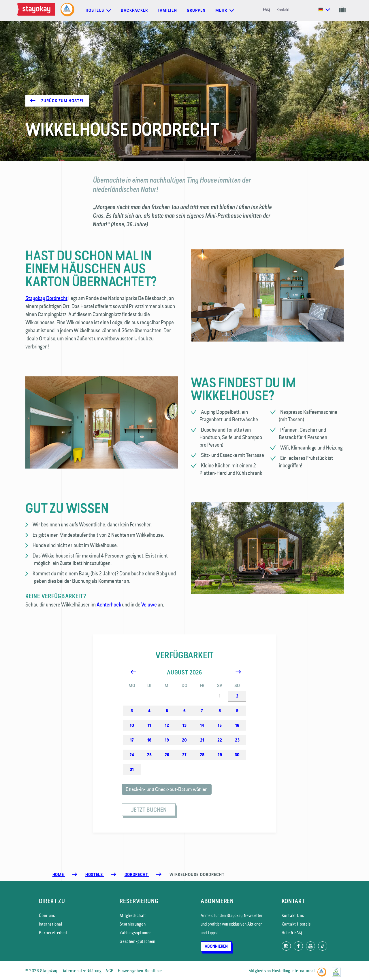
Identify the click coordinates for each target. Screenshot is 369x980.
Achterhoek (109, 604)
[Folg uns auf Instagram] (286, 946)
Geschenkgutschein (137, 941)
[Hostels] (95, 875)
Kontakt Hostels (296, 924)
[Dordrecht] (137, 875)
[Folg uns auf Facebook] (298, 946)
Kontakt (283, 10)
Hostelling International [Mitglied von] (293, 971)
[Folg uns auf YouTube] (310, 946)
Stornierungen (133, 924)
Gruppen (196, 10)
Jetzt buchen (149, 810)
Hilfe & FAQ (292, 933)
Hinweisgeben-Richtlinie (140, 971)
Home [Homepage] (59, 875)
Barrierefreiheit (53, 933)
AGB (110, 971)
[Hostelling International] (323, 970)
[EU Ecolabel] (338, 970)
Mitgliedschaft (133, 915)
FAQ (266, 10)
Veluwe (149, 604)
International (51, 924)
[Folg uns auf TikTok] (323, 946)
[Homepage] (37, 10)
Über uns (47, 915)
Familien (167, 10)
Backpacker (134, 10)
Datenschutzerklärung (82, 971)
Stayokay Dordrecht (46, 298)
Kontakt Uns (293, 915)
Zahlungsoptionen (136, 933)
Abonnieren (216, 946)
